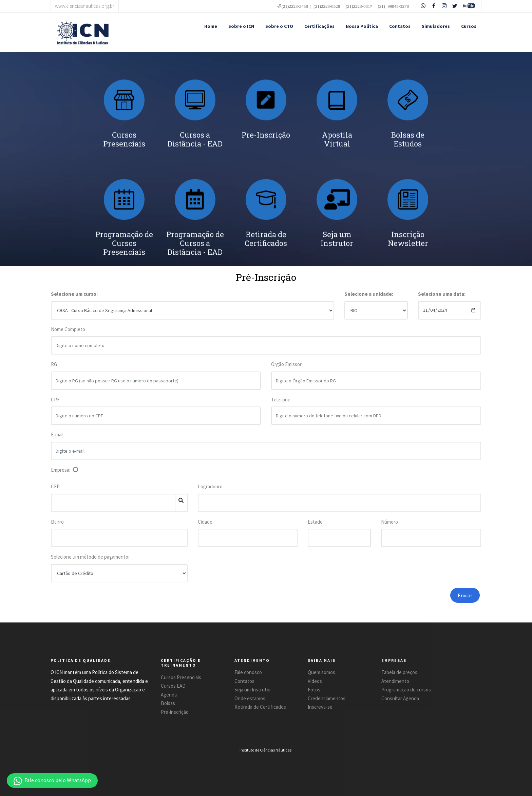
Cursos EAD (173, 686)
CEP (55, 486)
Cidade (205, 522)
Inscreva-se (320, 707)
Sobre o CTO (279, 26)
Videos (315, 681)
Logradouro (210, 486)
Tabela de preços (399, 672)
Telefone (281, 405)
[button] (52, 781)
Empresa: (62, 470)
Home (211, 26)
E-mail (57, 440)
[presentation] (382, 601)
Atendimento (395, 681)
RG (54, 369)
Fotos (314, 690)
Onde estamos (250, 698)
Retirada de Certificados (260, 707)
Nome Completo (68, 334)
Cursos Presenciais (181, 677)
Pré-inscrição (175, 712)
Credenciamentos (327, 698)
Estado (315, 522)
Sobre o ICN (241, 26)
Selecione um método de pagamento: (90, 557)
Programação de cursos (406, 690)
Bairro (57, 522)
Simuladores (436, 26)
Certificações (319, 26)
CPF (55, 405)
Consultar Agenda (400, 698)
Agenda (169, 695)
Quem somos (321, 672)
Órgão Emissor (286, 369)
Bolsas (168, 703)
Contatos (400, 26)
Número (389, 522)
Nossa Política (362, 26)
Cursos (469, 26)
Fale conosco (248, 672)
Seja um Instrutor (253, 690)
